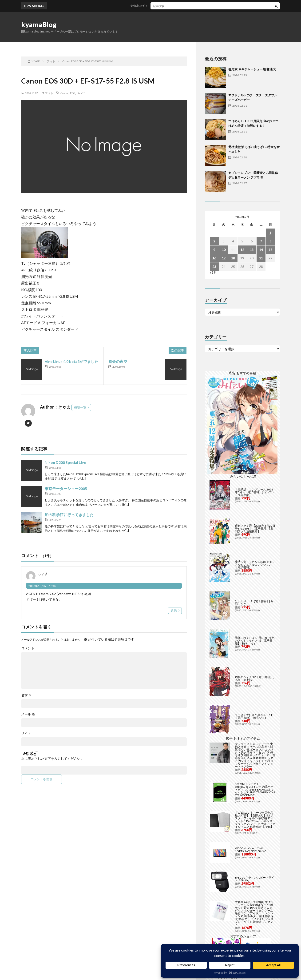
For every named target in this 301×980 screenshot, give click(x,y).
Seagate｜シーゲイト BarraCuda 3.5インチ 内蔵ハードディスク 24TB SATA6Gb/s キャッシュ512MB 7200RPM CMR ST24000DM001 (255, 689)
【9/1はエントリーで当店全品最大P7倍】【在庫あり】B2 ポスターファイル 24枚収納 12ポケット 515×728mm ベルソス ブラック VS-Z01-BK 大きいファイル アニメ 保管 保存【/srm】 (255, 720)
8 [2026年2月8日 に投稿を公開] (270, 241)
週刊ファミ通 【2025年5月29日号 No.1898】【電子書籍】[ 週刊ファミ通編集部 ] (255, 428)
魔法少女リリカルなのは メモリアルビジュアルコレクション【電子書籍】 (255, 464)
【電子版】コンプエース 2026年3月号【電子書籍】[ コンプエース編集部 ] (255, 392)
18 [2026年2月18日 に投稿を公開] (233, 258)
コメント (28, 648)
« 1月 (213, 272)
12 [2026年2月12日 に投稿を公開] (242, 250)
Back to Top (151, 941)
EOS (73, 93)
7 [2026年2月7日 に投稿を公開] (261, 241)
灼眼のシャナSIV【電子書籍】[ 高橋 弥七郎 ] (254, 578)
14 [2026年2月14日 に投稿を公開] (261, 250)
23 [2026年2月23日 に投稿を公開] (214, 267)
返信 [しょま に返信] (174, 610)
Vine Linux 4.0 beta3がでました (71, 361)
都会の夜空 (118, 361)
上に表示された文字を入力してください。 (52, 759)
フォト (49, 93)
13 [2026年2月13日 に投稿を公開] (252, 250)
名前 (26, 695)
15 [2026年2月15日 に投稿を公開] (270, 250)
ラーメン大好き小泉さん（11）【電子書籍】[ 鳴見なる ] (255, 616)
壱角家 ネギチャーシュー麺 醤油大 (158, 6)
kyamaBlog (39, 24)
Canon (64, 93)
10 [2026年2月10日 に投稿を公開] (224, 250)
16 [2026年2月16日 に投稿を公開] (214, 258)
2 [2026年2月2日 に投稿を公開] (214, 241)
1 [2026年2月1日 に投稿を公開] (270, 233)
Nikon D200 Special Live (65, 462)
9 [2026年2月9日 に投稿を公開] (214, 250)
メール (28, 714)
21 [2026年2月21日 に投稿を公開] (261, 258)
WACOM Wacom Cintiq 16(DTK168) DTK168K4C (251, 750)
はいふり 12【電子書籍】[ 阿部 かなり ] (254, 503)
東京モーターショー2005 (66, 488)
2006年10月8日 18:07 (42, 586)
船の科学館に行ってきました (69, 515)
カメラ (82, 93)
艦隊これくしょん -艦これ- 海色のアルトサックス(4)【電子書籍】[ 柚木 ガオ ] (255, 540)
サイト (26, 733)
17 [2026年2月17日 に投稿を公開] (224, 258)
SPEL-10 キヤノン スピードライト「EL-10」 (255, 779)
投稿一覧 (80, 407)
